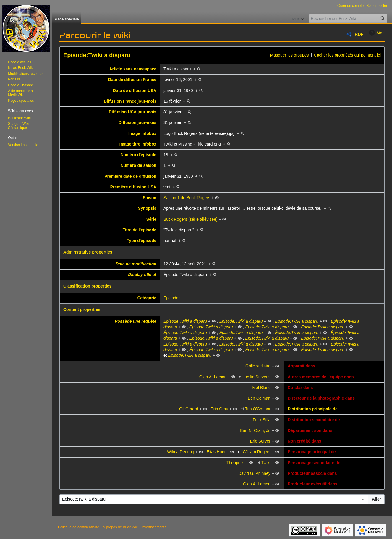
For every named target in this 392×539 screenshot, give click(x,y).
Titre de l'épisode (140, 230)
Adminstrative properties (88, 252)
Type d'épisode (142, 241)
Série (151, 219)
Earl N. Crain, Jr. (255, 430)
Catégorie (147, 298)
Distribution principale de (313, 409)
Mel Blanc (261, 388)
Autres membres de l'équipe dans (321, 377)
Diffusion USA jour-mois (133, 112)
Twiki (266, 463)
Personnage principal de (312, 452)
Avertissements (154, 527)
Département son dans (310, 430)
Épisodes (172, 298)
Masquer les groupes (290, 55)
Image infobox (142, 133)
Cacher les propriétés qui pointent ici (347, 55)
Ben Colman (259, 398)
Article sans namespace (133, 69)
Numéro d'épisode (138, 155)
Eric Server (260, 441)
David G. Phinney (254, 473)
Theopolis (235, 463)
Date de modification (136, 264)
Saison (150, 198)
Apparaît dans (301, 366)
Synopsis (147, 208)
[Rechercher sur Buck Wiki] (348, 18)
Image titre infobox (138, 144)
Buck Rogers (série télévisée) (191, 219)
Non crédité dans (304, 441)
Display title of (142, 275)
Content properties (82, 309)
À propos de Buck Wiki (120, 527)
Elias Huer (216, 452)
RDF (359, 34)
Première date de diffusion (130, 176)
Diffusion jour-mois (137, 122)
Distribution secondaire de (314, 420)
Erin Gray (219, 409)
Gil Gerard (189, 409)
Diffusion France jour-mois (130, 101)
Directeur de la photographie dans (321, 398)
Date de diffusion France (132, 80)
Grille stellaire (258, 366)
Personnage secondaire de (314, 463)
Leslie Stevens (257, 377)
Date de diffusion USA (135, 91)
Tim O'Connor (258, 409)
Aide (376, 33)
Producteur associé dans (312, 473)
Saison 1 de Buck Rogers (187, 198)
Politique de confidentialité (78, 527)
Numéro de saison (139, 165)
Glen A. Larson (213, 377)
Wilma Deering (181, 452)
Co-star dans (300, 388)
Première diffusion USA (133, 187)
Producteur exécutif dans (312, 484)
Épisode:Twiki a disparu (97, 55)
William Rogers (257, 452)
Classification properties (87, 286)
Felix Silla (262, 420)
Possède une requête (136, 321)
